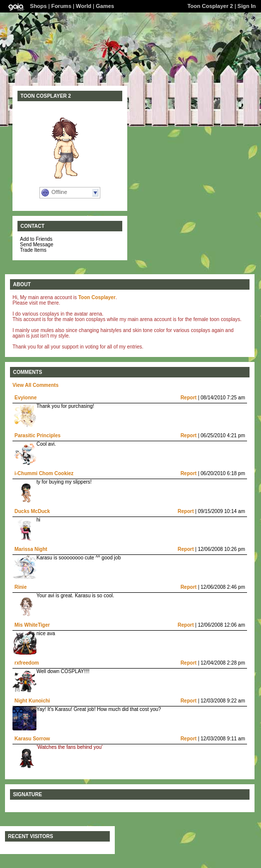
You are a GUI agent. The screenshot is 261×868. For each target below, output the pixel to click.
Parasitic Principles (37, 435)
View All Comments (35, 385)
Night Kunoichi (32, 701)
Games (105, 6)
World (84, 6)
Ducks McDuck (32, 511)
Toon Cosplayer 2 (210, 6)
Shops (38, 6)
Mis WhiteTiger (32, 625)
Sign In (247, 6)
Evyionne (25, 398)
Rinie (20, 587)
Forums (61, 6)
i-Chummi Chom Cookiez (44, 473)
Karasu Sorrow (32, 739)
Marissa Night (31, 549)
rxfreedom (27, 663)
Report (189, 398)
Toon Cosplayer (97, 297)
